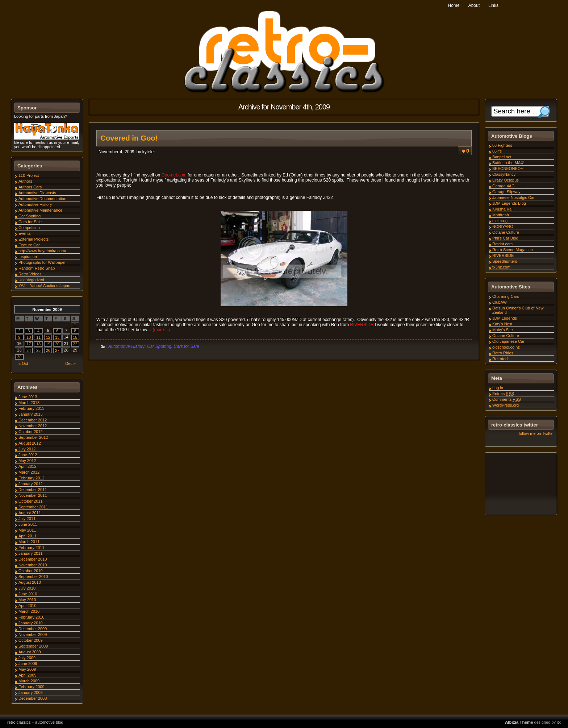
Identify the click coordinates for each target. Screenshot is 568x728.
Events (25, 233)
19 (48, 344)
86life (497, 151)
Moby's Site (503, 330)
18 (38, 344)
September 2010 (33, 577)
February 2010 (32, 617)
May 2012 (27, 461)
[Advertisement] (521, 485)
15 (75, 337)
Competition (29, 228)
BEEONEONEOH (508, 169)
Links (493, 5)
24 (29, 350)
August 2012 (30, 443)
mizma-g (500, 221)
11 (38, 337)
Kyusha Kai (502, 209)
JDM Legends (505, 318)
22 (75, 344)
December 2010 (33, 559)
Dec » (70, 363)
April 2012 (28, 466)
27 (57, 350)
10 (29, 337)
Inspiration (28, 257)
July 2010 (27, 588)
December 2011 (33, 490)
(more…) (161, 330)
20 (57, 344)
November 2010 (33, 565)
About (474, 5)
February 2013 (32, 408)
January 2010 (31, 623)
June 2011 (28, 524)
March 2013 (29, 403)
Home (454, 5)
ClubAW (500, 302)
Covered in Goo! (129, 138)
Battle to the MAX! (508, 163)
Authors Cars (30, 187)
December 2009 (33, 629)
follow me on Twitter (536, 433)
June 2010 (28, 594)
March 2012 (29, 472)
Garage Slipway (506, 192)
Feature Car (29, 245)
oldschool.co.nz (506, 347)
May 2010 (27, 600)
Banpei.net (502, 157)
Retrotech (501, 359)
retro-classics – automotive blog (35, 722)
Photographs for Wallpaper (42, 262)
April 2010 (28, 606)
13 (57, 337)
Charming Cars (506, 296)
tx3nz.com (501, 267)
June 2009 (28, 663)
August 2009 (30, 652)
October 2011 (31, 501)
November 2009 (33, 635)
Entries (503, 394)
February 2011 (32, 548)
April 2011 (28, 536)
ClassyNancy (504, 174)
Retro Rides (503, 353)
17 (29, 344)
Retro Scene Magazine (513, 250)
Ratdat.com (502, 244)
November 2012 (33, 426)
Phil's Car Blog (505, 238)
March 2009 (29, 681)
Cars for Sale (186, 346)
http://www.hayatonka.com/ (42, 251)
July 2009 (27, 658)
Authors (25, 181)
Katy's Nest (502, 324)
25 (38, 350)
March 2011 (29, 542)
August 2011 (30, 513)
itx (559, 722)
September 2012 (33, 437)
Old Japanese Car (508, 341)
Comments (507, 399)
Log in (498, 388)
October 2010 (31, 571)
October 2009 (31, 640)
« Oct (23, 363)
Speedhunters (505, 261)
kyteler (149, 152)
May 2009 (27, 669)
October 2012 (31, 432)
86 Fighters (502, 145)
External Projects (34, 239)
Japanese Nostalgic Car (513, 197)
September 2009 (33, 646)
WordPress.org (506, 405)
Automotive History (127, 346)
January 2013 (31, 414)
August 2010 (30, 582)
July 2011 (27, 519)
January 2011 (31, 553)
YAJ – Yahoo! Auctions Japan (44, 286)
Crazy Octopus (506, 180)
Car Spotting (159, 346)
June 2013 (28, 397)
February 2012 (32, 478)
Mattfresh (501, 215)
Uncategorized (31, 280)
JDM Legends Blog (509, 203)
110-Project (29, 175)
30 (19, 357)
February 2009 (32, 687)
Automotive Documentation (42, 199)
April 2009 (28, 675)
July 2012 (27, 449)
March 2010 (29, 611)
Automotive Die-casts (37, 193)
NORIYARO (503, 226)
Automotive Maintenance (40, 210)
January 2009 (31, 692)
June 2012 (28, 455)
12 (48, 337)
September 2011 (33, 507)
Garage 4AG (504, 186)
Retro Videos (30, 274)
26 (48, 350)
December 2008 (33, 698)
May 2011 (27, 530)
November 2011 (33, 495)
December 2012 (33, 420)
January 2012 (31, 484)
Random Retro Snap (37, 268)
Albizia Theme (519, 722)
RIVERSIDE (362, 325)
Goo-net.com (174, 175)
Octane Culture (506, 232)
